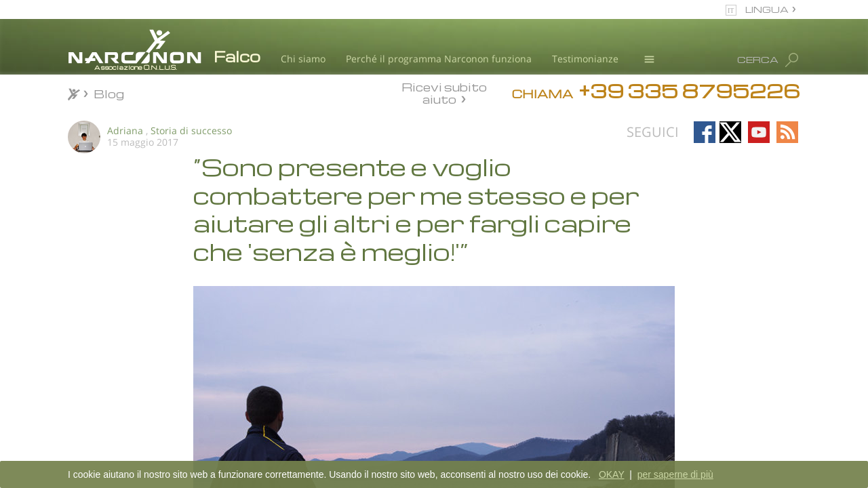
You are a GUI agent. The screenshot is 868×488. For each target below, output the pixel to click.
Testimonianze (585, 59)
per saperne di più (675, 474)
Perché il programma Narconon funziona (439, 59)
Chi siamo (303, 59)
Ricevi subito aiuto (444, 93)
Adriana (125, 130)
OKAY (612, 474)
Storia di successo (191, 130)
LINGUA (767, 9)
